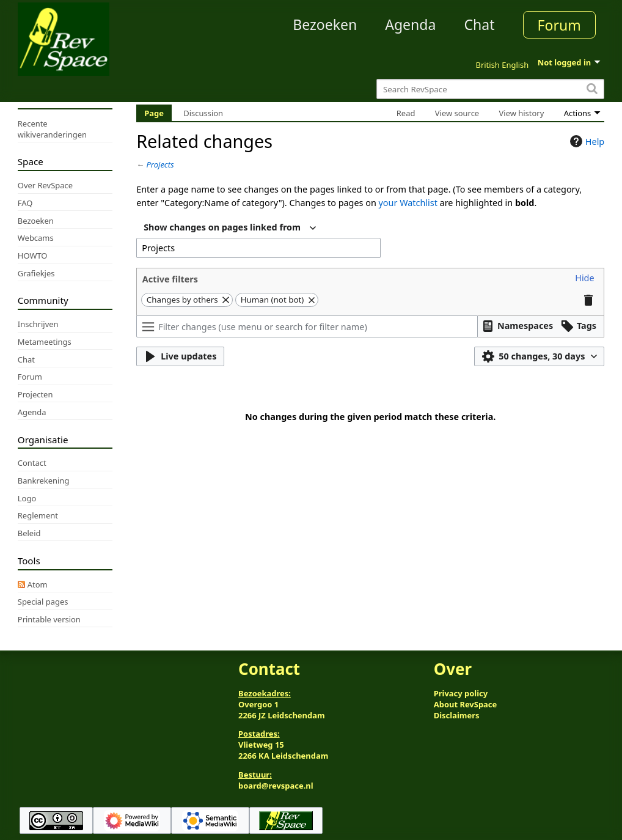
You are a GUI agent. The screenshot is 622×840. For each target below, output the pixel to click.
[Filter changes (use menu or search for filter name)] (307, 326)
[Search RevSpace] (490, 89)
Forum (559, 25)
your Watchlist (408, 203)
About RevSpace (466, 704)
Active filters (170, 279)
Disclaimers (457, 715)
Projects (160, 164)
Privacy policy (461, 693)
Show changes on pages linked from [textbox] (222, 227)
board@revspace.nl (276, 786)
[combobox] (230, 228)
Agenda (410, 24)
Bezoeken (325, 24)
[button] (584, 278)
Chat (479, 24)
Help (586, 141)
